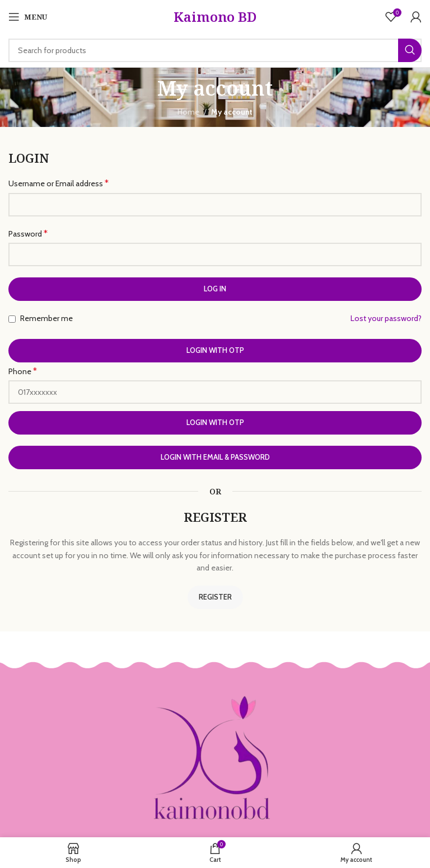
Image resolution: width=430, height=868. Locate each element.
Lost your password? (386, 318)
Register (215, 597)
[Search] (215, 50)
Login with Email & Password (215, 457)
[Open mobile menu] (28, 17)
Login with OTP (215, 350)
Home (188, 112)
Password (28, 233)
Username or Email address (59, 183)
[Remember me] (12, 319)
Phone (23, 371)
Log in (215, 289)
